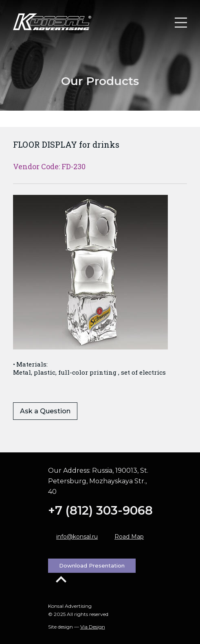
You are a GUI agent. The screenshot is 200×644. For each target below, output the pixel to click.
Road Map (129, 537)
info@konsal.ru (77, 537)
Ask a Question (45, 411)
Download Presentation (92, 565)
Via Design (93, 627)
